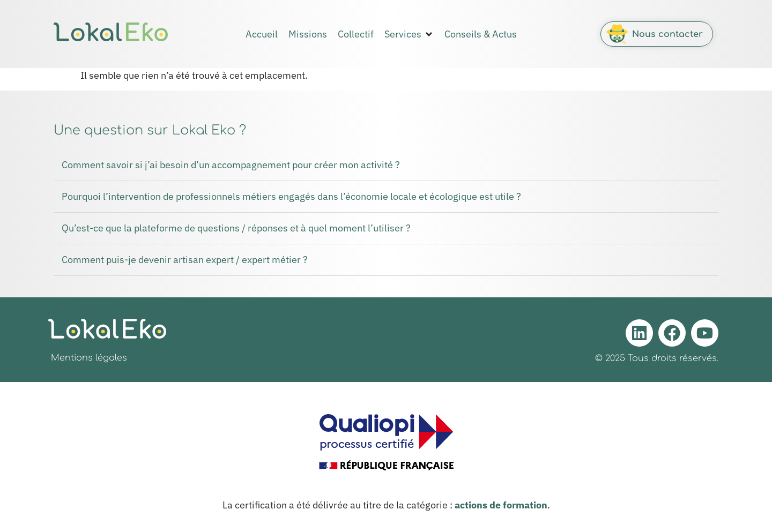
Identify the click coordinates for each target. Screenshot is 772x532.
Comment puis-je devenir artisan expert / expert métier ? (185, 260)
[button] (409, 34)
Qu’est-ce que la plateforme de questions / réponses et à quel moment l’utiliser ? (236, 228)
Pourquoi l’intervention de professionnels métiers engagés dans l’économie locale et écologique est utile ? (291, 196)
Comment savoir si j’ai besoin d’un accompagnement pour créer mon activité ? (231, 165)
